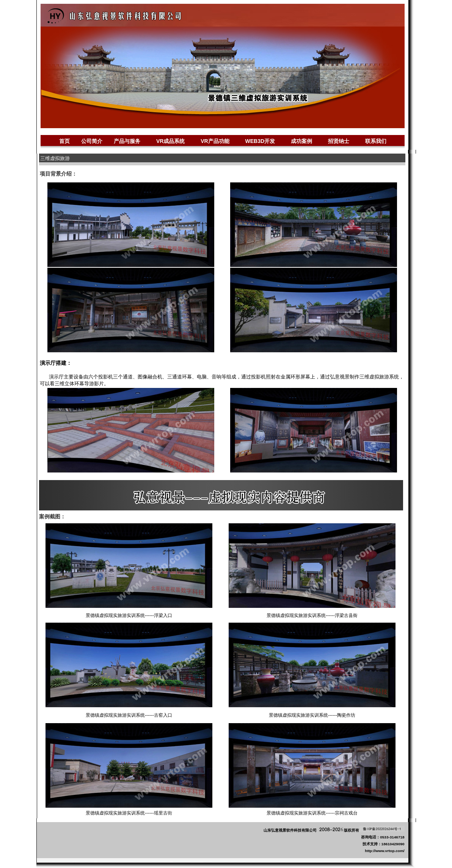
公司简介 (92, 141)
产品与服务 (127, 141)
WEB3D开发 (260, 141)
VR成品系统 (170, 141)
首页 (64, 141)
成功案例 (301, 141)
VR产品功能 (215, 141)
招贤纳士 (339, 141)
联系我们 (376, 141)
